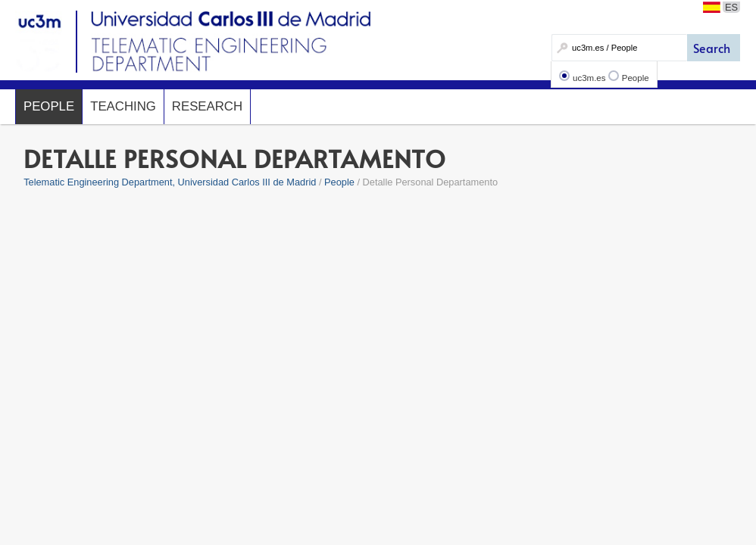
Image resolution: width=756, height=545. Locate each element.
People (636, 78)
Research (207, 106)
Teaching (123, 106)
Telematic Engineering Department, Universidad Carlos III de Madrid (170, 182)
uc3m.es (589, 78)
